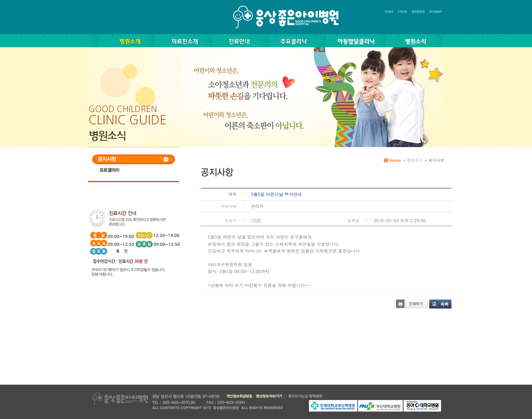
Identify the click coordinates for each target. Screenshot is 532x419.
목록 (444, 304)
